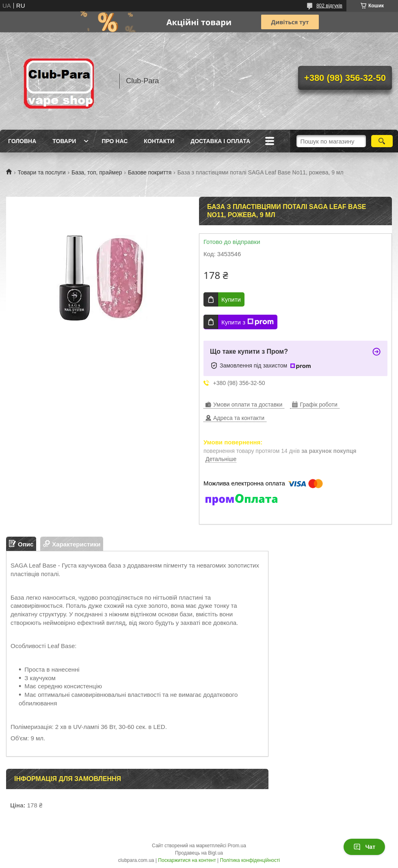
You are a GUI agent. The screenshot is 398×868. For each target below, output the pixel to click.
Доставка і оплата (220, 141)
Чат (364, 847)
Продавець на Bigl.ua (199, 853)
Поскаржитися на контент (187, 860)
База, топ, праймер (97, 172)
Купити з (248, 322)
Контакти (159, 141)
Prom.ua (237, 846)
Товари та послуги (41, 172)
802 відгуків (329, 6)
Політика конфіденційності (250, 860)
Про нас (115, 141)
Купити (231, 299)
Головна (22, 141)
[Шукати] (382, 141)
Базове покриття (150, 172)
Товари (64, 141)
